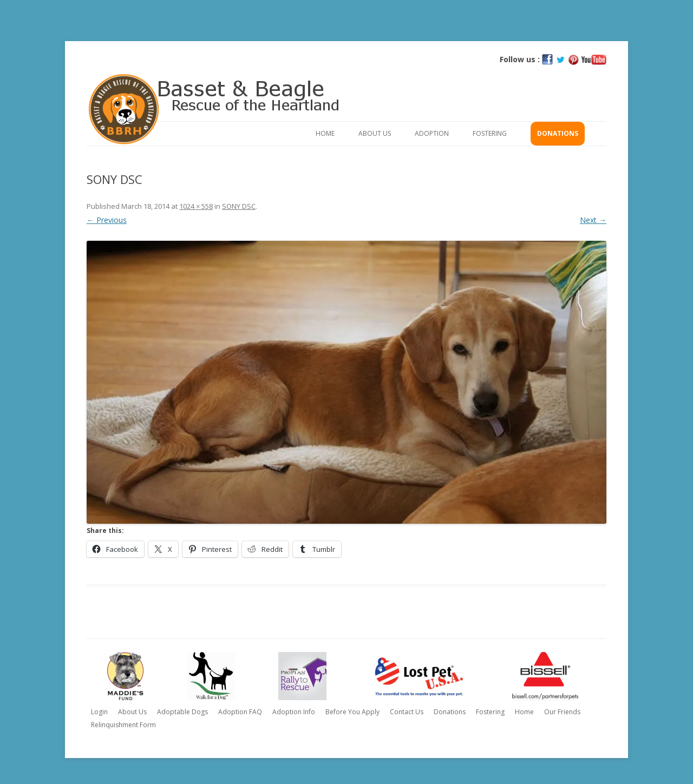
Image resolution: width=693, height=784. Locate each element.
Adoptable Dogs (182, 712)
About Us (375, 133)
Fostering (490, 133)
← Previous (107, 220)
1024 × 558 (196, 206)
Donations (558, 133)
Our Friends (562, 712)
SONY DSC (239, 206)
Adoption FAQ (240, 712)
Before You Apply (352, 712)
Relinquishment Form (123, 725)
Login (99, 712)
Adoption (432, 133)
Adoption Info (294, 712)
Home (325, 133)
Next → (593, 220)
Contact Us (407, 712)
